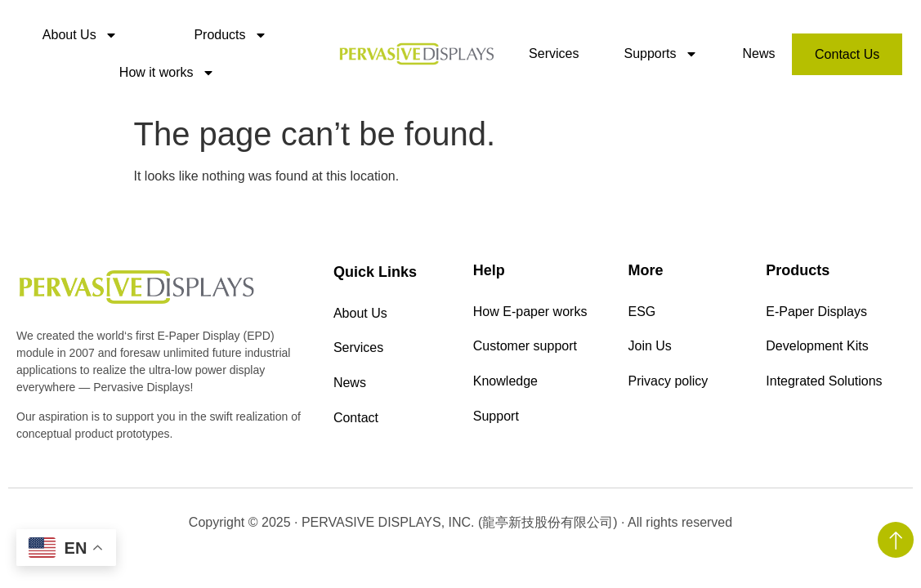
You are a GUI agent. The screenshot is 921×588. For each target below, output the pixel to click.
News (759, 53)
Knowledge (505, 388)
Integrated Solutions (824, 388)
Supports (660, 54)
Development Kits (817, 350)
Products (230, 35)
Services (554, 53)
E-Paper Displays (816, 312)
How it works (167, 73)
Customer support (525, 350)
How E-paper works (530, 312)
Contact (356, 427)
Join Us (650, 350)
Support (496, 425)
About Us (80, 35)
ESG (642, 312)
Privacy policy (668, 388)
